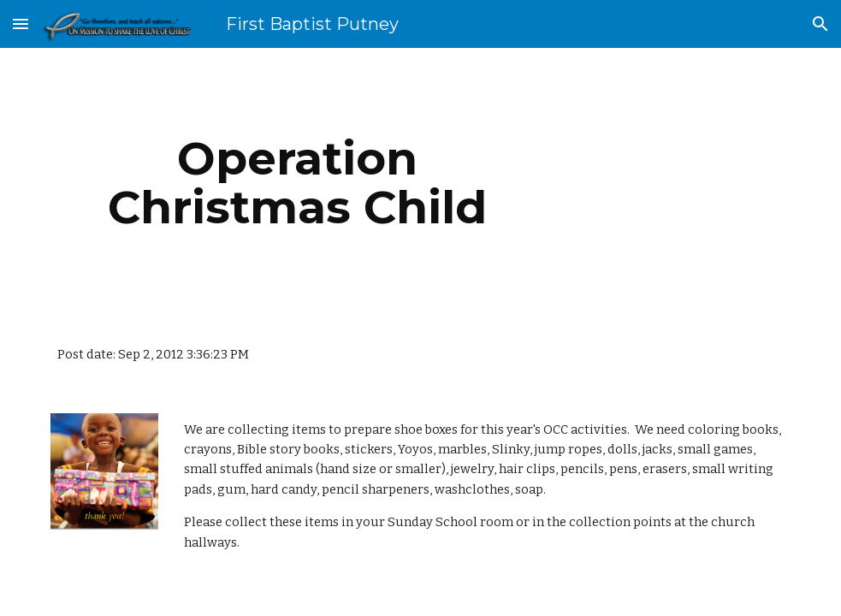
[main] (297, 183)
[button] (21, 24)
